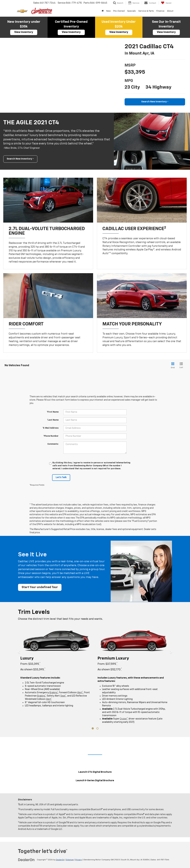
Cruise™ (124, 719)
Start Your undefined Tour (40, 587)
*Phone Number (51, 436)
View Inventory (24, 32)
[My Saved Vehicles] (166, 3)
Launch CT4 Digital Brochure (95, 772)
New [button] (108, 11)
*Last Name (53, 420)
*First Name (53, 412)
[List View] (181, 366)
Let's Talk (61, 478)
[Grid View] (172, 366)
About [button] (170, 11)
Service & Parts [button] (146, 11)
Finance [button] (160, 11)
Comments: (53, 444)
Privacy (79, 860)
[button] (21, 679)
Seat (63, 696)
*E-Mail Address (50, 428)
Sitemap (70, 860)
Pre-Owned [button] (119, 11)
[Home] (103, 11)
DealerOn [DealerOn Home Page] (60, 860)
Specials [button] (131, 11)
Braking (54, 693)
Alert (80, 693)
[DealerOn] (26, 860)
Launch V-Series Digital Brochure (95, 781)
